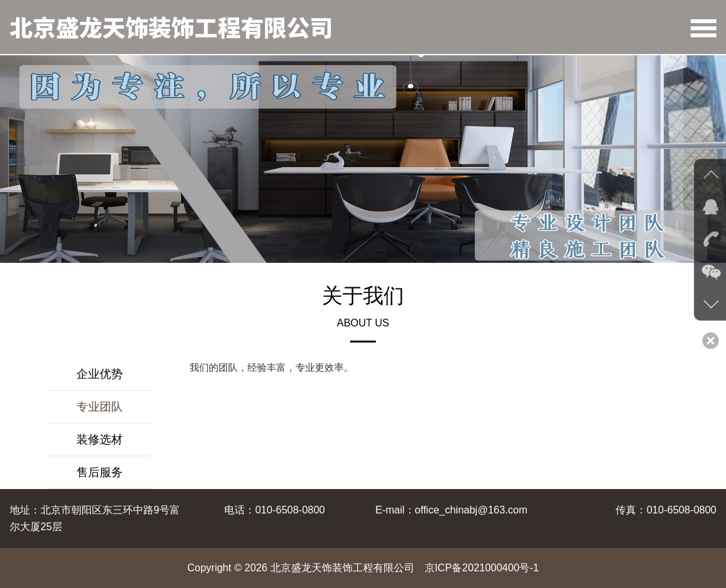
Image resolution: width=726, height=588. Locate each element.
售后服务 (100, 472)
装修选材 (100, 440)
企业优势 (100, 374)
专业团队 (100, 407)
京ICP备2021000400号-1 (482, 568)
